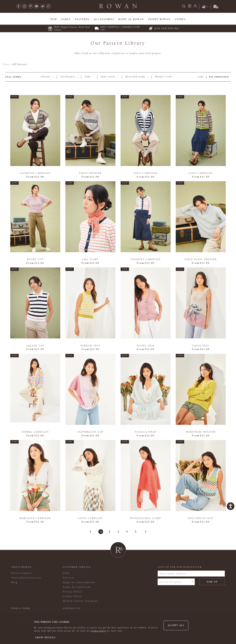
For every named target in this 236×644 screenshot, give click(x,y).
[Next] (144, 532)
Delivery (69, 578)
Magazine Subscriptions (79, 582)
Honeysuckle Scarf (146, 518)
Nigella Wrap (146, 432)
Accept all (176, 625)
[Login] (195, 7)
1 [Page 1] (101, 532)
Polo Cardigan (146, 173)
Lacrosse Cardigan (35, 173)
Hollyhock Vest (201, 518)
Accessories (104, 19)
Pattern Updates (22, 573)
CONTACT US (72, 608)
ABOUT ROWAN (22, 567)
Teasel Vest (146, 346)
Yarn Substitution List (26, 578)
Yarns (66, 19)
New (54, 19)
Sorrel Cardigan (35, 432)
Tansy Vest (201, 346)
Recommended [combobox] (219, 77)
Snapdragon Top (90, 432)
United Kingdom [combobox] (171, 582)
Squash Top (35, 346)
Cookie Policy (98, 631)
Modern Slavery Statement (80, 601)
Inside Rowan (159, 19)
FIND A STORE (21, 608)
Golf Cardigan (201, 173)
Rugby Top (35, 259)
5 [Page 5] (135, 532)
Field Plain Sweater (201, 259)
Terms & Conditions (77, 587)
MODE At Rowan (131, 19)
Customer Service (77, 567)
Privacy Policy (73, 592)
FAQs (66, 573)
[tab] (47, 77)
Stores (180, 19)
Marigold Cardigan (35, 518)
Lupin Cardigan (90, 518)
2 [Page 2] (109, 532)
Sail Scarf (90, 259)
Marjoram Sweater (201, 432)
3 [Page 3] (118, 532)
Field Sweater (90, 173)
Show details (45, 638)
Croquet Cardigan (146, 259)
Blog (14, 582)
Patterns (82, 19)
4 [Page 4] (127, 532)
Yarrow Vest (90, 346)
